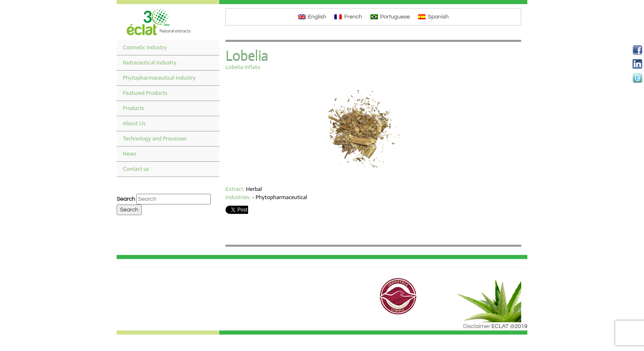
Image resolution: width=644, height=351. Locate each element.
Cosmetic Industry (145, 47)
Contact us (136, 169)
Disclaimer (477, 326)
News (130, 154)
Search (126, 199)
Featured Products (145, 93)
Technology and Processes (155, 139)
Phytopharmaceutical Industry (159, 78)
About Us (134, 123)
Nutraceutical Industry (150, 63)
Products (133, 108)
